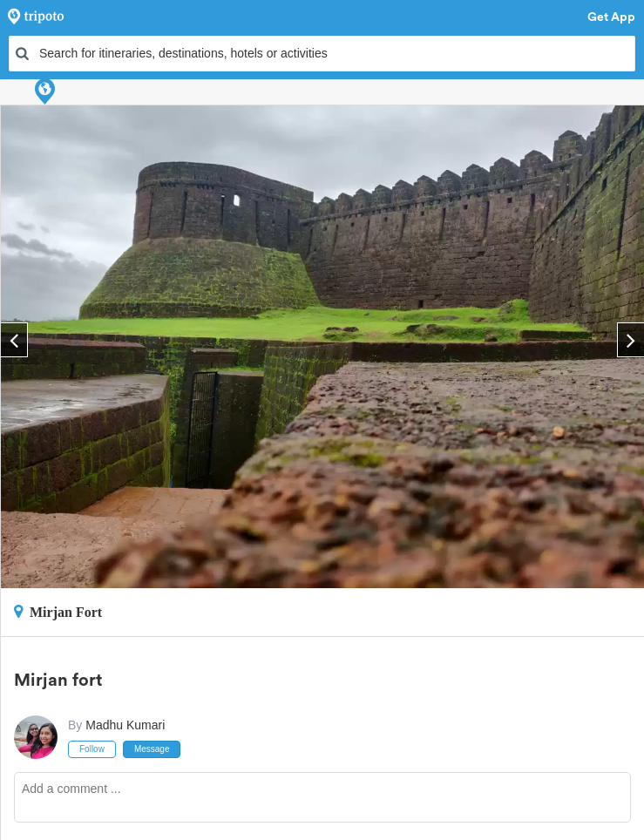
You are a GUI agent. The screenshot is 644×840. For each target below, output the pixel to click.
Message (152, 749)
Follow (92, 749)
